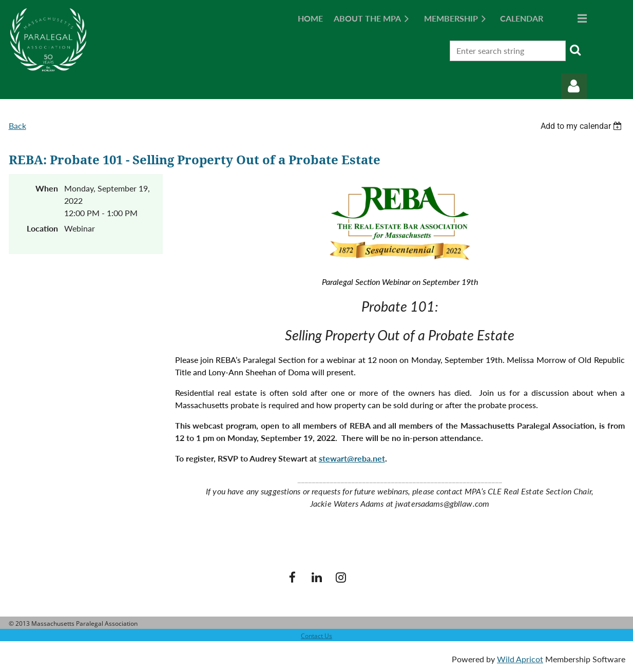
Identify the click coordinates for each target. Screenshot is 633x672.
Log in (574, 86)
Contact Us (316, 636)
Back (17, 126)
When (47, 188)
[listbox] (583, 126)
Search (576, 50)
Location (42, 228)
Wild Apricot (520, 659)
